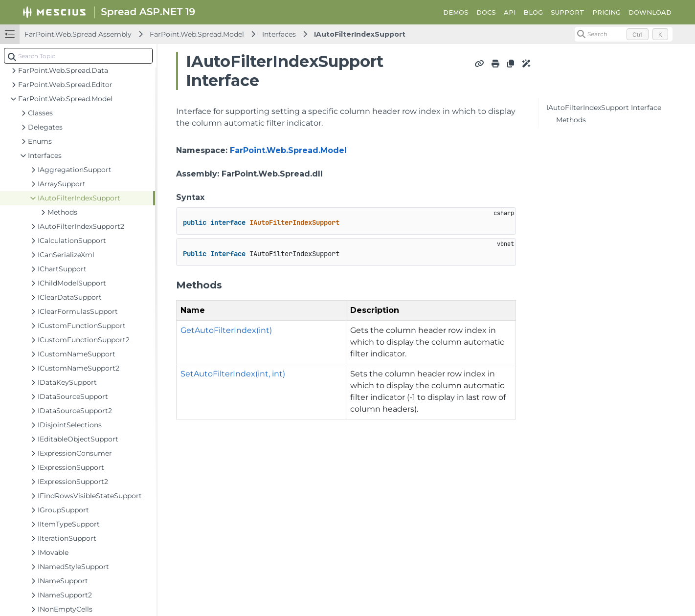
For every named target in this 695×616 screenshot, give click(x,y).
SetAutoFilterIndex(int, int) (233, 374)
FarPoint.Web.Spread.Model (197, 34)
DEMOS (456, 12)
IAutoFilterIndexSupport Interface (604, 108)
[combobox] (78, 56)
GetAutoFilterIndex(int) (226, 330)
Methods (571, 120)
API (510, 12)
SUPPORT (568, 12)
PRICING (606, 12)
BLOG (533, 12)
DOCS (486, 12)
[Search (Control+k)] (624, 34)
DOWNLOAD (650, 12)
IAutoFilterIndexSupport (360, 34)
